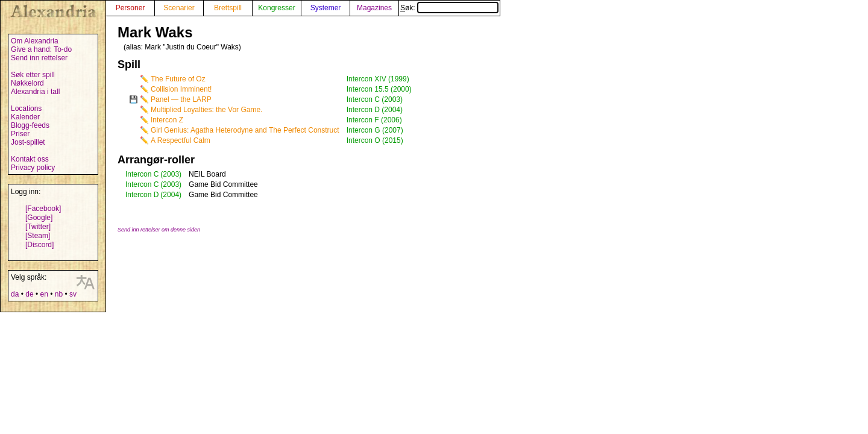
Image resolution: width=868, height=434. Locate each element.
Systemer (326, 8)
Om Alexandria (35, 41)
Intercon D (142, 195)
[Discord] (39, 245)
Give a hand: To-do (41, 49)
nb (59, 294)
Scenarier (179, 8)
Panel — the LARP (181, 99)
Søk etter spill (33, 75)
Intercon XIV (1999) (378, 79)
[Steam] (38, 236)
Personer (131, 8)
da (15, 294)
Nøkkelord (27, 83)
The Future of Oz (178, 79)
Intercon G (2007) (375, 130)
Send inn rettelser (39, 58)
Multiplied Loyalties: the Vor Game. (206, 110)
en (44, 294)
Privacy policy (33, 168)
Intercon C (142, 174)
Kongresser (276, 8)
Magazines (374, 8)
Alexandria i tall (35, 92)
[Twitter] (38, 227)
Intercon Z (167, 120)
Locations (26, 108)
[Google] (39, 218)
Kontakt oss (30, 159)
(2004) (171, 195)
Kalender (25, 117)
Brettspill (228, 8)
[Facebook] (43, 209)
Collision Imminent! (181, 89)
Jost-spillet (28, 142)
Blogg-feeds (30, 125)
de (29, 294)
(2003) (171, 174)
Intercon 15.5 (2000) (379, 89)
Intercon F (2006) (374, 120)
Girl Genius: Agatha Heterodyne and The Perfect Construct (245, 130)
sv (73, 294)
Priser (20, 134)
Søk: (449, 8)
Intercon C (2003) (375, 99)
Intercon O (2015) (375, 140)
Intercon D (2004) (375, 110)
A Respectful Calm (181, 140)
